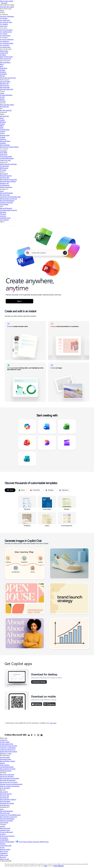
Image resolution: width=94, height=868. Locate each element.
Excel (2, 66)
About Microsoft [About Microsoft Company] (5, 828)
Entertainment (4, 162)
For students (4, 24)
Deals (2, 128)
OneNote (3, 143)
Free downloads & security (8, 210)
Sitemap (3, 844)
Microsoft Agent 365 (7, 89)
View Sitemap (4, 220)
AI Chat (2, 97)
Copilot (2, 120)
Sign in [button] (19, 301)
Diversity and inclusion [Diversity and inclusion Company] (7, 836)
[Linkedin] (29, 735)
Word (2, 64)
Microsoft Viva (5, 85)
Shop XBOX (4, 153)
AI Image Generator (6, 95)
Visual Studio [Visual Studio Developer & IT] (4, 822)
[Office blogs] (42, 735)
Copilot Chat (4, 53)
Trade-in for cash (5, 160)
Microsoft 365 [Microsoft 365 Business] (4, 798)
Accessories (4, 154)
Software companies (6, 202)
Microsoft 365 (4, 107)
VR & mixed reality (6, 156)
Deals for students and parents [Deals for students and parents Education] (10, 786)
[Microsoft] (4, 3)
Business (2, 172)
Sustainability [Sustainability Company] (4, 840)
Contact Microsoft (6, 845)
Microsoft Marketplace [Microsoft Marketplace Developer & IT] (7, 819)
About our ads (4, 859)
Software (2, 134)
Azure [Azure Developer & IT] (2, 809)
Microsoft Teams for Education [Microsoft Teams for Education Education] (10, 778)
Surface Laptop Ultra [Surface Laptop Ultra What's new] (7, 744)
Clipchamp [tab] (64, 490)
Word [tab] (10, 490)
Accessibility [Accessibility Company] (4, 838)
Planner (2, 76)
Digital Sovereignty (6, 187)
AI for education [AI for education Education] (5, 788)
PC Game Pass (4, 166)
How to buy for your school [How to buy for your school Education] (9, 782)
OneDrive (3, 72)
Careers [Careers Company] (2, 826)
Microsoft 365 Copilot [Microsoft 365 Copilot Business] (7, 803)
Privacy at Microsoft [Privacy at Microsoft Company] (6, 832)
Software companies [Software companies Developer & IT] (6, 821)
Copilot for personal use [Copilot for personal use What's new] (8, 750)
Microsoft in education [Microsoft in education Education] (7, 774)
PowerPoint (4, 68)
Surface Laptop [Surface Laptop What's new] (5, 742)
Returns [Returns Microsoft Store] (2, 763)
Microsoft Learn (5, 195)
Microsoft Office (5, 82)
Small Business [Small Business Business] (5, 805)
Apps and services (5, 61)
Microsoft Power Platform (8, 181)
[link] (25, 341)
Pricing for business (6, 30)
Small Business (5, 130)
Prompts (3, 101)
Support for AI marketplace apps (10, 197)
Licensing (3, 216)
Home (2, 11)
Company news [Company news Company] (5, 830)
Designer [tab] (49, 490)
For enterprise (4, 38)
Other (2, 206)
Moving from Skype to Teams (9, 147)
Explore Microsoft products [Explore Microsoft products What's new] (9, 751)
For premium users (6, 22)
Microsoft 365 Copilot (6, 9)
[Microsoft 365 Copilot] (7, 7)
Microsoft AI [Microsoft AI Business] (4, 792)
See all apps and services (8, 78)
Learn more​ (4, 26)
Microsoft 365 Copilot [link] (10, 226)
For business (3, 28)
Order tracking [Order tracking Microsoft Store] (5, 765)
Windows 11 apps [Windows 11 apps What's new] (6, 753)
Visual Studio (4, 204)
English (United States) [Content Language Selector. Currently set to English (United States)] (7, 842)
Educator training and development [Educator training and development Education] (11, 784)
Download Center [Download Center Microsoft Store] (6, 759)
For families (4, 18)
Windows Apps (5, 135)
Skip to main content (7, 1)
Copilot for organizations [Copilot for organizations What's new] (8, 748)
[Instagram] (38, 735)
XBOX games (4, 168)
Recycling (3, 857)
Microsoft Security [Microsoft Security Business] (6, 794)
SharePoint (3, 74)
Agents (2, 99)
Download (3, 103)
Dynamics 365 (5, 178)
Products (2, 13)
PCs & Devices (4, 149)
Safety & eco (4, 855)
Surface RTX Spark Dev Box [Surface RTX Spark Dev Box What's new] (9, 746)
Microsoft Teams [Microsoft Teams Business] (5, 801)
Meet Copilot (4, 51)
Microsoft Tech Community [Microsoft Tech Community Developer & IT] (9, 817)
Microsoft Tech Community (9, 199)
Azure (2, 118)
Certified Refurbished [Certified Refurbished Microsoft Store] (7, 767)
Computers (4, 151)
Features (2, 91)
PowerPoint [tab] (35, 490)
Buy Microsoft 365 (6, 110)
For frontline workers (7, 43)
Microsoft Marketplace (7, 201)
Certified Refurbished (7, 158)
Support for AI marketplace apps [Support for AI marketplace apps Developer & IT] (10, 815)
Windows (3, 122)
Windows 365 (4, 83)
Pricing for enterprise (7, 39)
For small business (6, 32)
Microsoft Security (6, 176)
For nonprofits (5, 45)
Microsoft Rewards (6, 208)
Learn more (53, 723)
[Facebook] (32, 735)
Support (3, 131)
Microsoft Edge (5, 87)
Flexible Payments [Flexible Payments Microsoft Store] (6, 771)
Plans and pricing (5, 59)
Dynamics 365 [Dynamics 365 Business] (5, 796)
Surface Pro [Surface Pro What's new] (4, 740)
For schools (4, 34)
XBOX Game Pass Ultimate (8, 164)
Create (2, 93)
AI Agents (3, 55)
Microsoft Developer (6, 193)
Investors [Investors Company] (3, 834)
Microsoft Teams (5, 62)
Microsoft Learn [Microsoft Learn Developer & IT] (5, 813)
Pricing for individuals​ (7, 16)
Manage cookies (5, 849)
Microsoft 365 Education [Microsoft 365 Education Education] (8, 780)
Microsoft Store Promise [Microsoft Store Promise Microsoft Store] (8, 769)
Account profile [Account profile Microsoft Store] (5, 757)
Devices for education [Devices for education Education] (7, 776)
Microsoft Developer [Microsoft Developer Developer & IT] (6, 811)
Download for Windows (39, 682)
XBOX (2, 126)
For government (5, 36)
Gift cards (3, 214)
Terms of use (4, 851)
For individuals (4, 15)
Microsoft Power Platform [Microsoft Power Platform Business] (8, 799)
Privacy (2, 847)
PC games (3, 170)
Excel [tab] (22, 490)
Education (3, 212)
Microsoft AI (4, 174)
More (1, 109)
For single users (5, 20)
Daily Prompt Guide (6, 57)
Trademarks (4, 853)
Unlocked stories (5, 218)
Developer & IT (4, 189)
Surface (2, 124)
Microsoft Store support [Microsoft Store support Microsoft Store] (8, 761)
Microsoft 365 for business (8, 179)
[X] (35, 735)
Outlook (3, 70)
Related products (5, 80)
